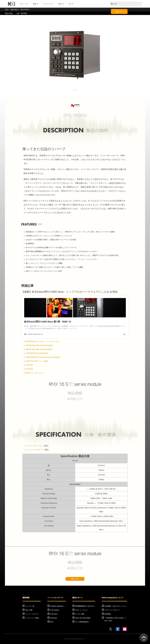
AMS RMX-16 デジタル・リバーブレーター (43, 341)
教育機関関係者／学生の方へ (85, 606)
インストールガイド (35, 450)
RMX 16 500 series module (75, 384)
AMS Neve (14, 10)
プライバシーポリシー (112, 610)
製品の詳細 (9, 13)
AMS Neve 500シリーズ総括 (37, 361)
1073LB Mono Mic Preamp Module (39, 345)
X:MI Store (54, 614)
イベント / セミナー (32, 614)
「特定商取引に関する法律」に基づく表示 (115, 619)
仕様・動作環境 (22, 13)
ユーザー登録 (80, 614)
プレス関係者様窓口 (82, 622)
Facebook (53, 618)
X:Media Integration (57, 606)
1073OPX (30, 365)
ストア (71, 4)
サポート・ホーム (81, 610)
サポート (61, 4)
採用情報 (108, 614)
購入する (119, 11)
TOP (7, 10)
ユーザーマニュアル (35, 446)
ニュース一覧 (30, 606)
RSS (52, 622)
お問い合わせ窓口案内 (83, 618)
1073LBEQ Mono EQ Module (37, 353)
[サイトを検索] (126, 4)
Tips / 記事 (29, 610)
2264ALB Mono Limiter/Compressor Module (43, 357)
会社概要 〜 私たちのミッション (116, 606)
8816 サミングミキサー (35, 373)
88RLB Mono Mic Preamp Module (39, 349)
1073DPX (30, 369)
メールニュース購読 (32, 618)
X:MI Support (55, 610)
